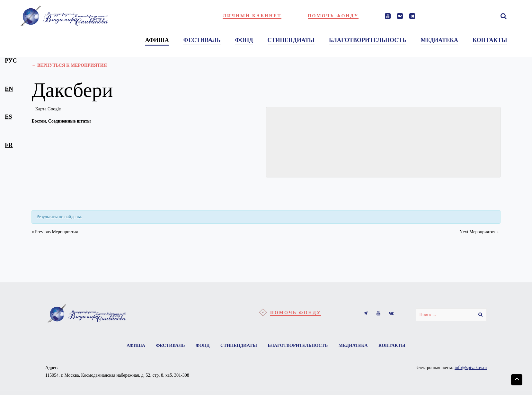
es (9, 117)
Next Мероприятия (479, 232)
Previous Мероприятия (55, 232)
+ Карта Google (46, 109)
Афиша (136, 345)
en (9, 89)
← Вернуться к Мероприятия (69, 65)
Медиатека (353, 345)
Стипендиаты (239, 345)
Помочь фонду (333, 16)
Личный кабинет (252, 16)
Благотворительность (298, 345)
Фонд (203, 345)
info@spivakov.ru (471, 368)
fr (9, 145)
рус (11, 61)
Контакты (392, 345)
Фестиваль (170, 345)
